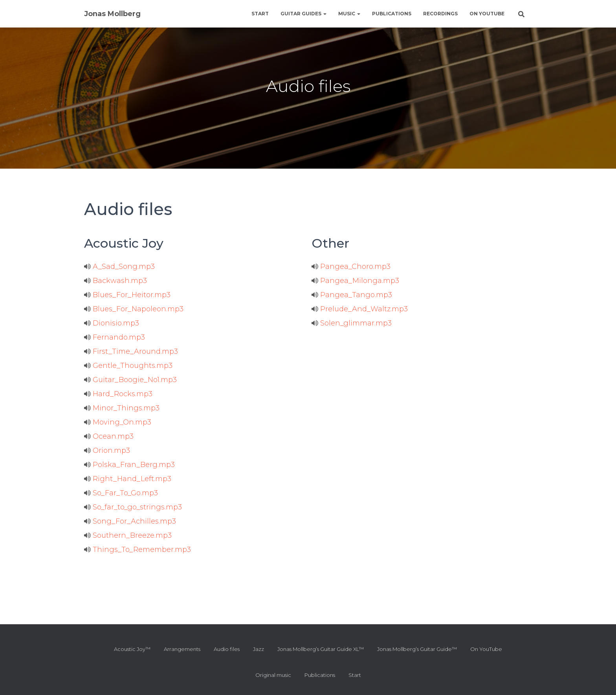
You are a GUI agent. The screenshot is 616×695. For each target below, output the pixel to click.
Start (260, 14)
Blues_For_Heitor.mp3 (127, 295)
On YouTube (487, 14)
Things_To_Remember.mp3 (137, 550)
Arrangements (182, 649)
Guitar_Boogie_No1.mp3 (130, 380)
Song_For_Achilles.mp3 (130, 521)
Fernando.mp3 (115, 337)
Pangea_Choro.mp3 (351, 267)
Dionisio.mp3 (112, 323)
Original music (273, 675)
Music (349, 14)
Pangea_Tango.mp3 (352, 295)
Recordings (440, 14)
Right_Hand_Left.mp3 (128, 479)
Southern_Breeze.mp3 (128, 535)
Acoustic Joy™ (132, 649)
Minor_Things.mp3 (122, 408)
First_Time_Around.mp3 (131, 351)
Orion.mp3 (107, 450)
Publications (392, 14)
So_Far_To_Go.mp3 (121, 493)
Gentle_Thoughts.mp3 (128, 366)
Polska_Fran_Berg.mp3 (129, 465)
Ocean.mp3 (109, 436)
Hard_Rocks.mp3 (118, 394)
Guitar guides (303, 14)
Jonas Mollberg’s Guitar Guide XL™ (321, 649)
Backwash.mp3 (115, 281)
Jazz (258, 649)
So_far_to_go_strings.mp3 (133, 507)
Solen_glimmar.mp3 (352, 323)
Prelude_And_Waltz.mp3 (360, 309)
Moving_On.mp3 (118, 422)
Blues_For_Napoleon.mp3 (134, 309)
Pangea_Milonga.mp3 (355, 281)
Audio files (227, 649)
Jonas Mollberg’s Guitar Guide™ (417, 649)
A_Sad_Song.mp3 (119, 267)
